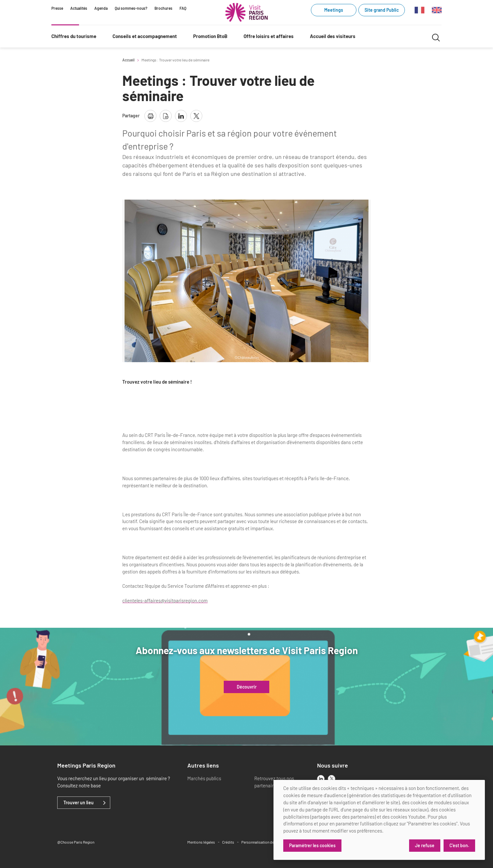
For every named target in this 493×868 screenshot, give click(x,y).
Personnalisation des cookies (266, 842)
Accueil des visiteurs (333, 36)
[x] (332, 779)
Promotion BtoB (210, 36)
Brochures (163, 8)
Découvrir (247, 687)
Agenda (101, 8)
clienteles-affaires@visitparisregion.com (165, 600)
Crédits (228, 842)
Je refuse (425, 845)
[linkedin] (321, 779)
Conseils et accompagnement (145, 36)
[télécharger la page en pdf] (166, 116)
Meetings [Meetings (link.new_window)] (334, 10)
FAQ (183, 8)
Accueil (128, 60)
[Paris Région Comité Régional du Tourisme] (246, 12)
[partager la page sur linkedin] (181, 116)
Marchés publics (204, 778)
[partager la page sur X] (196, 116)
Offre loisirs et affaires (269, 36)
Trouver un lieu (79, 803)
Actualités (79, 8)
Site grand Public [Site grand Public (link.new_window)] (382, 10)
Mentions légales (201, 842)
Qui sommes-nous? (131, 8)
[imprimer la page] (150, 116)
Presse (57, 8)
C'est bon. (459, 845)
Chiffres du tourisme (74, 36)
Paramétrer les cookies (312, 845)
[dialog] (379, 820)
